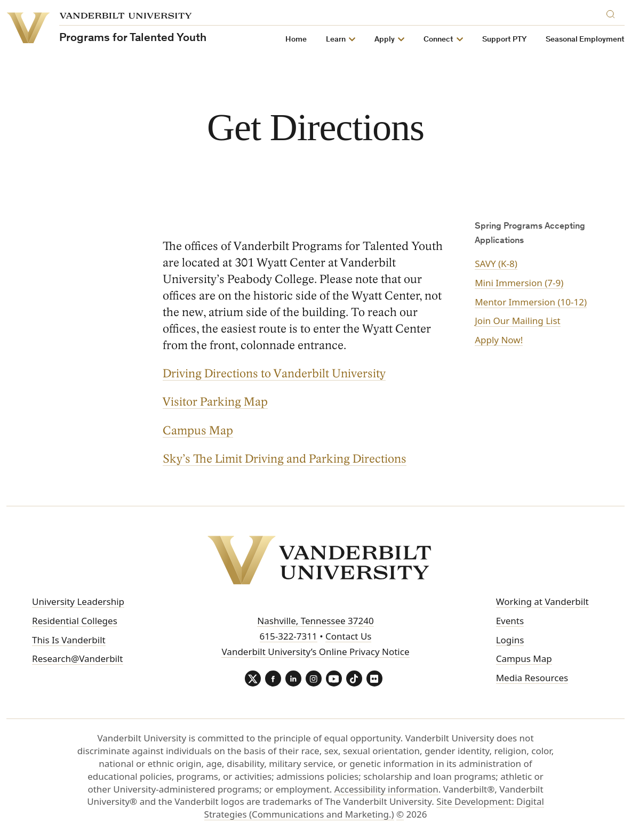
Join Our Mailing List (518, 321)
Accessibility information (386, 789)
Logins (510, 640)
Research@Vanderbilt (77, 659)
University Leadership (78, 601)
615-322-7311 (289, 636)
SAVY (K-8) (496, 264)
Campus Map (198, 431)
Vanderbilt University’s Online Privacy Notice (315, 652)
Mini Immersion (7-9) (519, 283)
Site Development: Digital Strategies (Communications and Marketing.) (374, 808)
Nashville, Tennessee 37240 (315, 621)
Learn (336, 40)
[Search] (613, 13)
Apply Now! (499, 340)
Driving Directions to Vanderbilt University (274, 374)
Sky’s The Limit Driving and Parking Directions (285, 459)
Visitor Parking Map (215, 402)
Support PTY (504, 40)
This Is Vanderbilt (69, 640)
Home (296, 40)
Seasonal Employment (585, 40)
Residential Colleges (75, 621)
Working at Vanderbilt (542, 601)
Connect (438, 40)
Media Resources (532, 678)
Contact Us (349, 636)
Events (510, 621)
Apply (385, 40)
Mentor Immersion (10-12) (531, 302)
